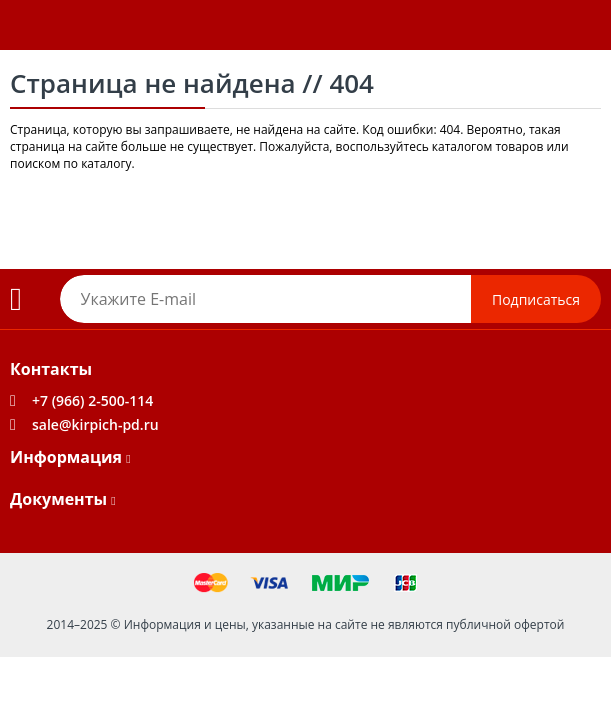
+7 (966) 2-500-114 (92, 400)
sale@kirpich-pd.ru (95, 424)
